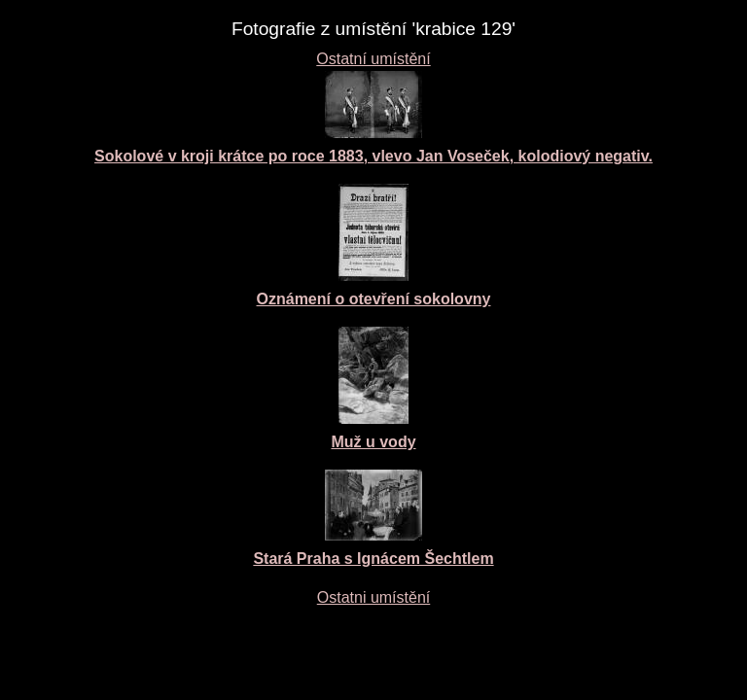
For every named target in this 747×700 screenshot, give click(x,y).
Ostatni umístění (374, 597)
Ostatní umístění (373, 59)
